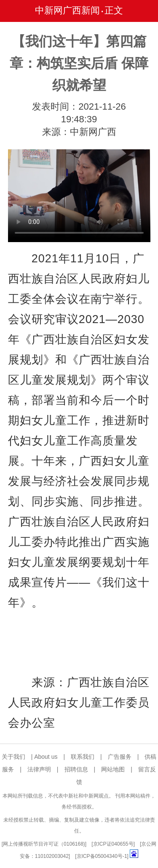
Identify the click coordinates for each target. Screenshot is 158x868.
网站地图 (113, 769)
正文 (114, 10)
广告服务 (120, 757)
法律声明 (39, 769)
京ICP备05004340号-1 (102, 856)
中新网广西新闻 (67, 10)
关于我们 (13, 757)
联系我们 (83, 757)
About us (46, 757)
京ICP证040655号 (113, 844)
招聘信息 (76, 769)
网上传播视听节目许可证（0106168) (44, 844)
